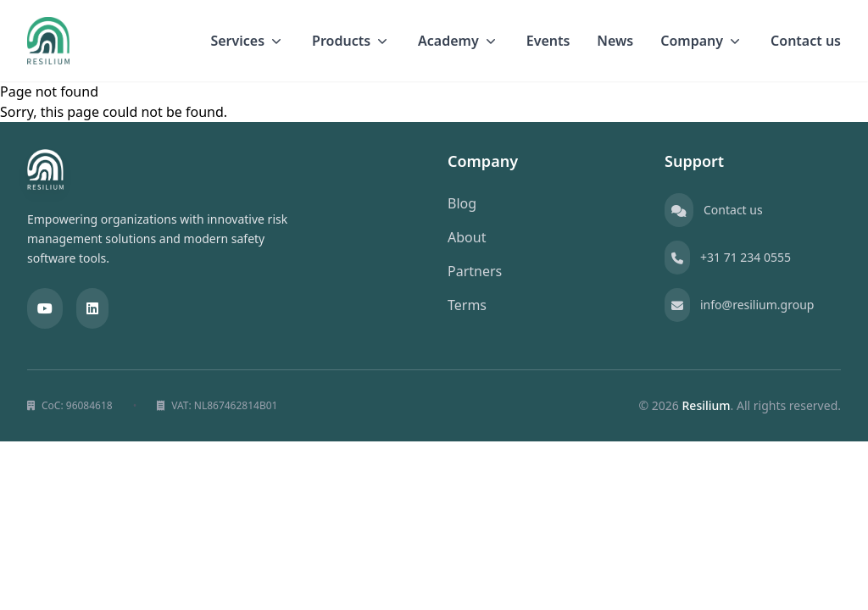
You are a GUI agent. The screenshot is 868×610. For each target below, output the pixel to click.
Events (548, 41)
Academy (459, 41)
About (467, 237)
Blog (462, 203)
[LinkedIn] (92, 308)
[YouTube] (45, 308)
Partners (475, 271)
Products (351, 41)
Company (702, 41)
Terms (467, 305)
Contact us (806, 41)
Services (248, 41)
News (615, 41)
